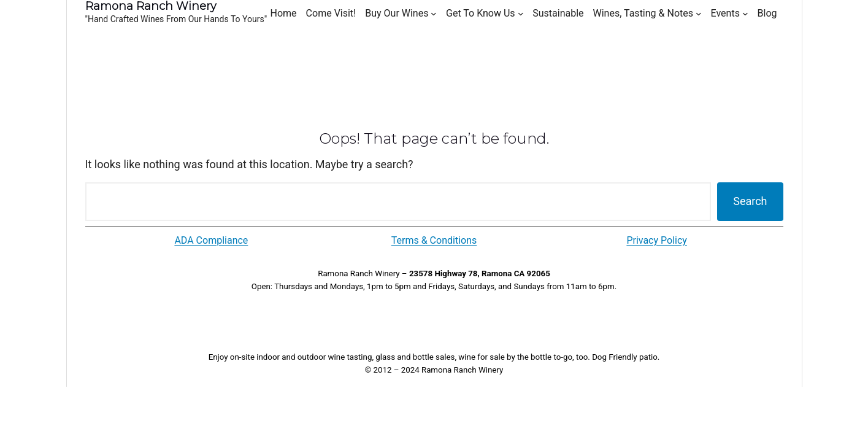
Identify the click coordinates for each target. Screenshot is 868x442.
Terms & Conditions (434, 240)
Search (750, 201)
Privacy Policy (657, 240)
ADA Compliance (211, 240)
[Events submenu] (745, 14)
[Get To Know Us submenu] (521, 14)
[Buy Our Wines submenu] (434, 14)
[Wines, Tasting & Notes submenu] (699, 14)
